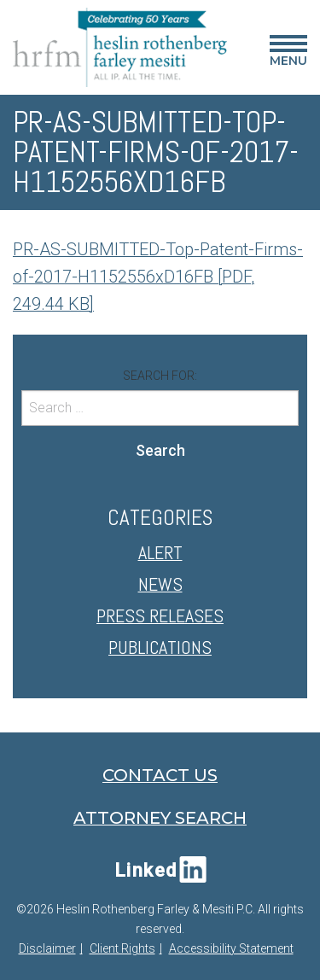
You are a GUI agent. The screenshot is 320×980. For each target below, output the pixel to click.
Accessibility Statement (231, 948)
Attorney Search (160, 818)
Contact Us (160, 775)
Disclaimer (47, 948)
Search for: (160, 376)
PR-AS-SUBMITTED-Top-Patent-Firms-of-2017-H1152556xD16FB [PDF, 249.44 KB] (158, 277)
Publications (160, 647)
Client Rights (122, 948)
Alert (160, 552)
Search (160, 450)
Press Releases (160, 615)
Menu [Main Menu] (288, 54)
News (160, 584)
